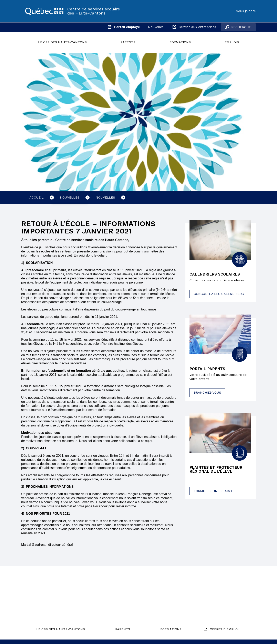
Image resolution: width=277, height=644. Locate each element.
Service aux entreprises (197, 27)
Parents (128, 42)
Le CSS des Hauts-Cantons (62, 42)
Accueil (37, 197)
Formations (180, 42)
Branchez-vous (207, 393)
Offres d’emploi (224, 629)
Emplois (232, 42)
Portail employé (127, 27)
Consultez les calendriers (219, 294)
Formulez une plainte (214, 492)
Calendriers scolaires (216, 275)
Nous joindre (246, 11)
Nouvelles (156, 27)
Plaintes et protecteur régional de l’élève (218, 470)
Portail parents (209, 369)
